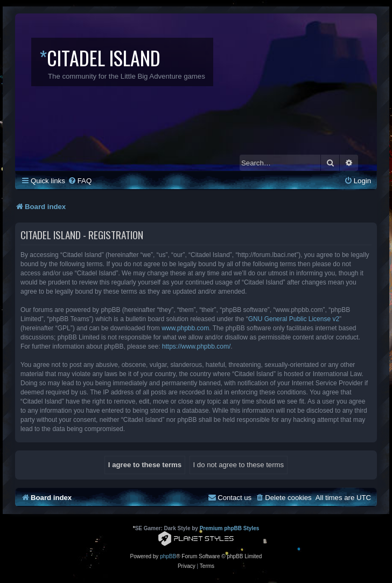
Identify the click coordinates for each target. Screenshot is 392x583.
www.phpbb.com (185, 328)
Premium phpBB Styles (230, 528)
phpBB (168, 556)
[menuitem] (80, 181)
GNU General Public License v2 (294, 319)
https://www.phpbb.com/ (196, 346)
